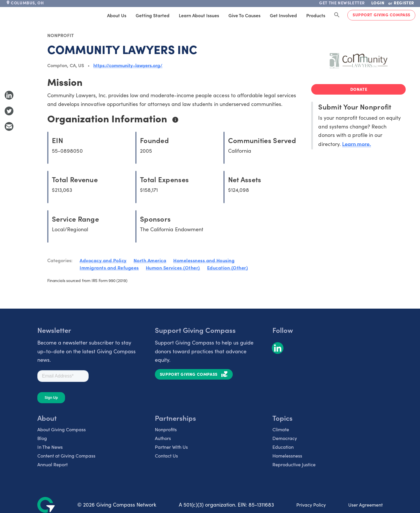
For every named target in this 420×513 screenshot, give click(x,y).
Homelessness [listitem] (287, 456)
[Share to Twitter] (9, 111)
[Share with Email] (9, 126)
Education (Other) (228, 267)
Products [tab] (316, 15)
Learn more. (357, 144)
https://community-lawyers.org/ (128, 65)
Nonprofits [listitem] (166, 429)
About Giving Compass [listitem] (62, 429)
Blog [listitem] (42, 438)
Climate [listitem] (281, 429)
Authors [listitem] (163, 438)
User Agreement (365, 505)
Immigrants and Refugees (109, 267)
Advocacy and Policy (103, 260)
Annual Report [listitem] (52, 464)
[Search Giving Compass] (337, 15)
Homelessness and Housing (204, 260)
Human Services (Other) (173, 267)
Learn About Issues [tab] (199, 15)
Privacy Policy (311, 505)
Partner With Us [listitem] (171, 447)
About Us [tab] (117, 15)
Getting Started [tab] (153, 15)
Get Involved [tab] (283, 15)
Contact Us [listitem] (166, 456)
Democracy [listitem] (285, 438)
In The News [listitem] (50, 447)
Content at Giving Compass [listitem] (66, 456)
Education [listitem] (283, 447)
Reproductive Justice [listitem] (294, 464)
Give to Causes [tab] (244, 15)
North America (150, 260)
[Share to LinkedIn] (9, 95)
